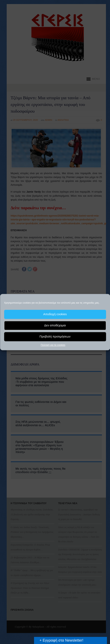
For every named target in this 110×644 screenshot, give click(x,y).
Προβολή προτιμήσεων (55, 336)
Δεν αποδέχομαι (55, 325)
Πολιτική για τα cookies (53, 345)
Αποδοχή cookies (55, 314)
